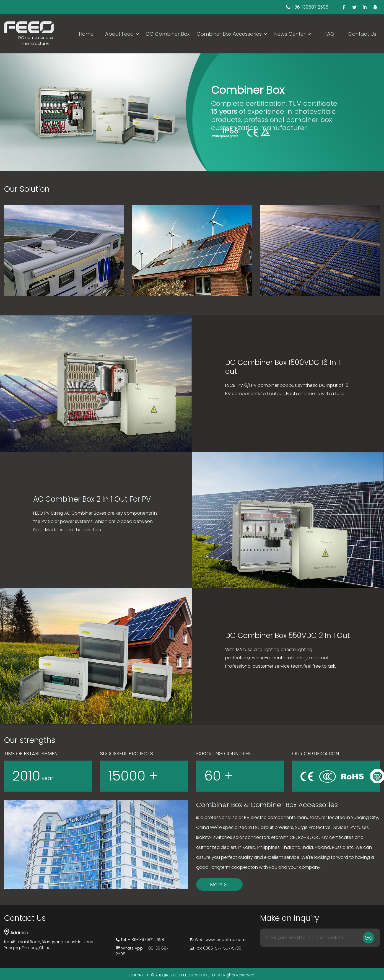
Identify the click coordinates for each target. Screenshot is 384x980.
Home (86, 34)
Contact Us (362, 34)
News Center (290, 34)
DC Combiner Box (168, 34)
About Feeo (119, 34)
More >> (219, 884)
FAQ (329, 34)
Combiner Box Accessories (229, 34)
